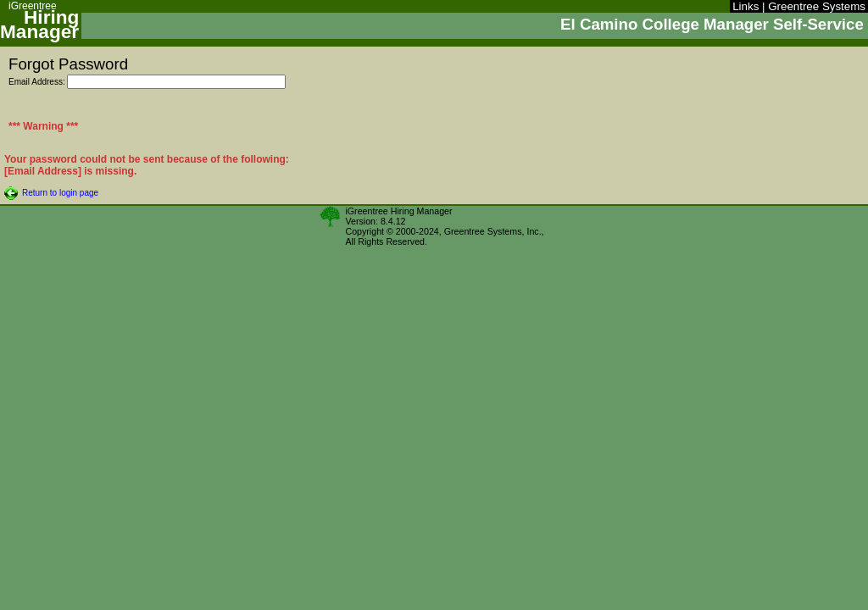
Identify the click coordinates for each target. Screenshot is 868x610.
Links (746, 6)
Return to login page (60, 193)
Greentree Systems (817, 6)
